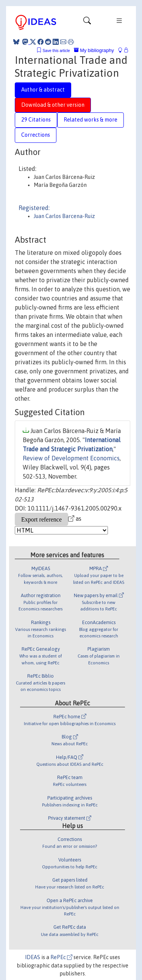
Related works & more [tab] (91, 120)
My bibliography (94, 50)
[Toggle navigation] (87, 22)
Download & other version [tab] (53, 105)
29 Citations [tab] (36, 120)
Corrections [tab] (36, 135)
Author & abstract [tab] (43, 90)
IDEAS (33, 957)
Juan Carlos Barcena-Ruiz (64, 216)
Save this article (56, 51)
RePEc (61, 957)
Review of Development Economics (71, 458)
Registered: (34, 208)
